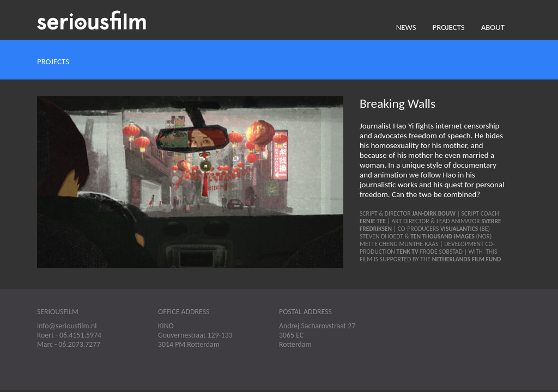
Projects (449, 27)
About (493, 27)
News (406, 27)
